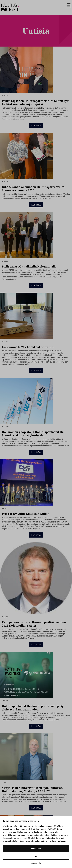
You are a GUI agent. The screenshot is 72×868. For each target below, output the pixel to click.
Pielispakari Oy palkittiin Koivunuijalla (29, 266)
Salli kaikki (36, 849)
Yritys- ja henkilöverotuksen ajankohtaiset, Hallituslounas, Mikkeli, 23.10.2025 (32, 789)
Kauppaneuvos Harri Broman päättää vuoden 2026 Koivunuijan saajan (34, 624)
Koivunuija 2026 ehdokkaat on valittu (28, 347)
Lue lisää (36, 125)
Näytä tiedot (36, 863)
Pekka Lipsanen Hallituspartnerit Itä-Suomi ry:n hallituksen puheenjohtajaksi (36, 102)
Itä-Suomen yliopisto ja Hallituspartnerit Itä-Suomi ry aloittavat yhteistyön (33, 434)
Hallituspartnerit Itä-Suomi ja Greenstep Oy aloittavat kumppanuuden (33, 708)
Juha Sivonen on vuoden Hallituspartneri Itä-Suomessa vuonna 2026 (34, 189)
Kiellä (36, 856)
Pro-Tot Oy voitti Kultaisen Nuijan (26, 514)
